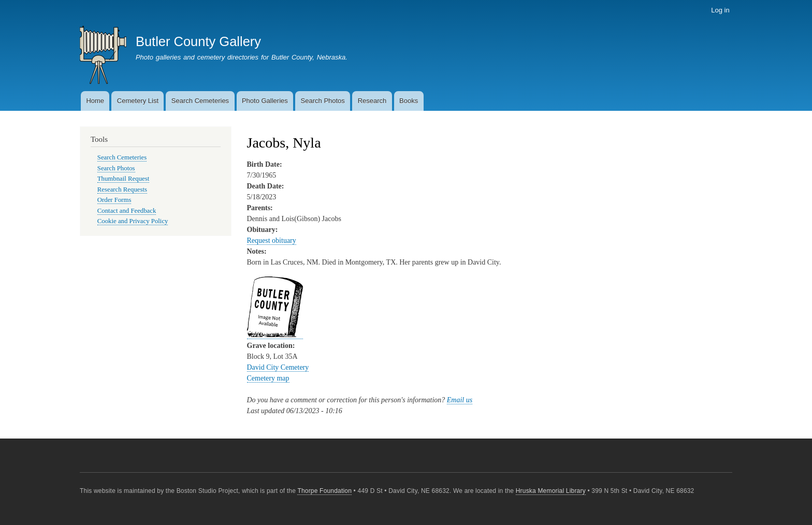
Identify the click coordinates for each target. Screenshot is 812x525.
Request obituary (272, 240)
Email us (460, 400)
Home (95, 101)
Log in (720, 10)
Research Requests (122, 189)
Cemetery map (268, 378)
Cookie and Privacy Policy (133, 221)
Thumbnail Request (123, 179)
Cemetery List (138, 101)
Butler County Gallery (198, 41)
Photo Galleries (265, 101)
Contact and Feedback (127, 211)
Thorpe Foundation (324, 491)
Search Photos (323, 101)
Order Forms (114, 200)
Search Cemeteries (200, 101)
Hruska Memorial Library (551, 491)
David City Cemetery (278, 367)
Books (409, 101)
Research (372, 101)
